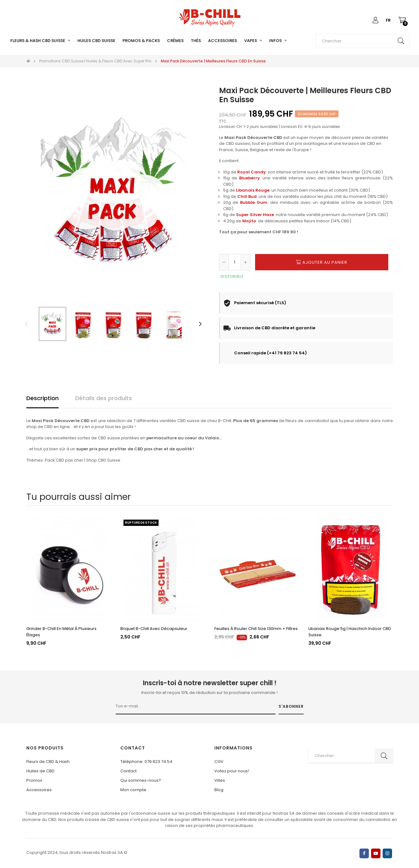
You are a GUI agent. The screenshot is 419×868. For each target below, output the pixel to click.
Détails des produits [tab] (104, 398)
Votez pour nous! (232, 771)
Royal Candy (251, 172)
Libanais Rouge (253, 190)
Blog (219, 790)
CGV (219, 762)
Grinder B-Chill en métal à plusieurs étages (61, 632)
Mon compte (133, 790)
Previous (26, 324)
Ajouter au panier (322, 262)
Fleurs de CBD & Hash (48, 762)
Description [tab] (42, 398)
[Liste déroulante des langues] (388, 20)
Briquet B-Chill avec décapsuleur (154, 629)
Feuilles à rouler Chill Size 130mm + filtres (256, 629)
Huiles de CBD (40, 771)
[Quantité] (235, 262)
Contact (128, 771)
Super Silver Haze (255, 215)
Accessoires (39, 790)
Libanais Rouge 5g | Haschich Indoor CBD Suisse (350, 632)
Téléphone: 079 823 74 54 (146, 762)
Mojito (249, 221)
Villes (220, 780)
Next (200, 324)
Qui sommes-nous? (141, 780)
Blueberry (249, 178)
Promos (34, 780)
